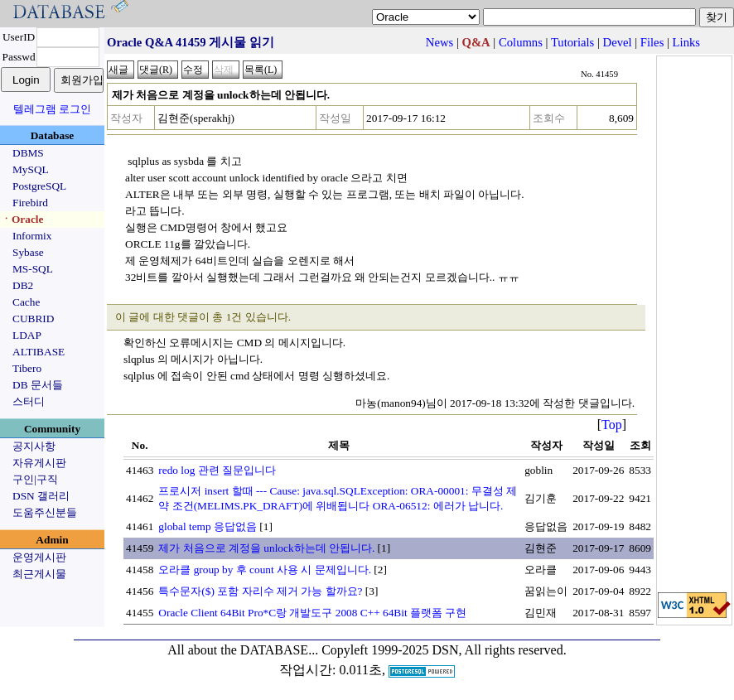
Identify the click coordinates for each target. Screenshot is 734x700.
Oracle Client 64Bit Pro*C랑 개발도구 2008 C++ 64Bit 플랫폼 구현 (312, 613)
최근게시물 (39, 574)
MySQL (31, 169)
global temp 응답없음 (208, 526)
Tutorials (572, 42)
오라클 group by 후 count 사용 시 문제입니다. (265, 570)
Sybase (28, 252)
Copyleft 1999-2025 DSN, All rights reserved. (444, 650)
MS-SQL (33, 269)
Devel (618, 42)
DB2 (23, 285)
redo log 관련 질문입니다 (217, 470)
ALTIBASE (39, 352)
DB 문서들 (38, 385)
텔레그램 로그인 (52, 109)
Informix (32, 236)
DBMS (28, 153)
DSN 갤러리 (41, 496)
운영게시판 (39, 557)
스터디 (29, 401)
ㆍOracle (22, 219)
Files (652, 42)
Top (612, 425)
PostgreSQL (39, 186)
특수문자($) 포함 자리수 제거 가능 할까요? (260, 591)
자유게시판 (39, 463)
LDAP (27, 335)
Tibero (27, 368)
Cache (26, 302)
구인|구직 (35, 479)
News (439, 42)
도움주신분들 (45, 512)
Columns (521, 42)
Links (686, 42)
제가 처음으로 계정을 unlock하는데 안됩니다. (266, 548)
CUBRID (33, 319)
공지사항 (34, 446)
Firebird (30, 203)
